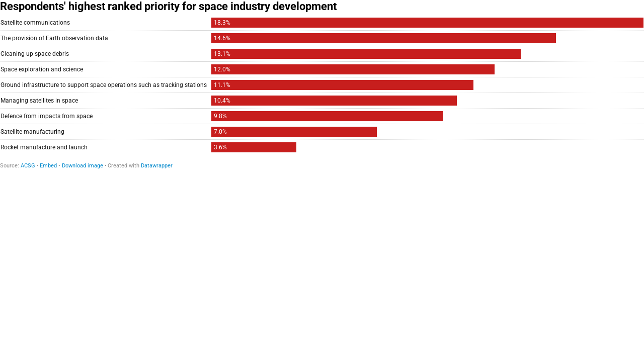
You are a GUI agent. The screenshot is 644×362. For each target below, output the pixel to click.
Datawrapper (157, 166)
